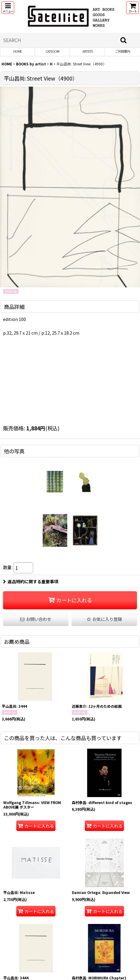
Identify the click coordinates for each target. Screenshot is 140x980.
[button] (8, 8)
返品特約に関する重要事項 (31, 581)
